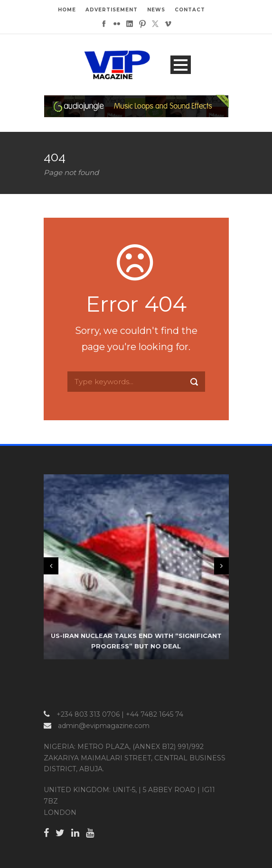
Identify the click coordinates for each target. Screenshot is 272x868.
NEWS (156, 10)
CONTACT (190, 10)
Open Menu (181, 65)
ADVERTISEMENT (112, 10)
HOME (67, 10)
